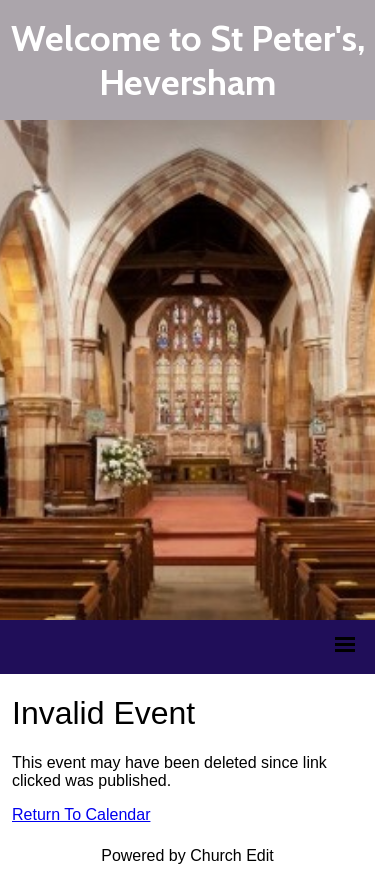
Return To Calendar (81, 814)
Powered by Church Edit (187, 855)
